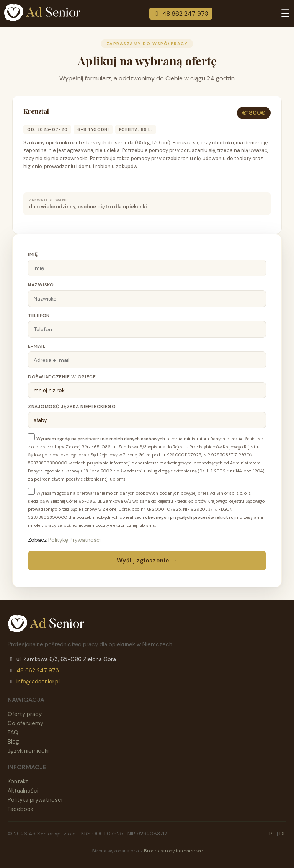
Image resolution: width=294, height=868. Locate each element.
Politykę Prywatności (74, 540)
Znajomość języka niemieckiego (72, 407)
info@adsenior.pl (38, 682)
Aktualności (23, 791)
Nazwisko (41, 285)
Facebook (20, 809)
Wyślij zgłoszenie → (147, 561)
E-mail (37, 346)
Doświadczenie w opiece (62, 377)
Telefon (39, 315)
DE (283, 834)
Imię (33, 254)
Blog (13, 742)
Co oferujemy (25, 723)
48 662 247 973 (181, 14)
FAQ (13, 732)
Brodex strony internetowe (173, 851)
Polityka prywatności (35, 800)
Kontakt (18, 781)
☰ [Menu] (285, 14)
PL (272, 834)
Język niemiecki (28, 751)
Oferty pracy (25, 714)
